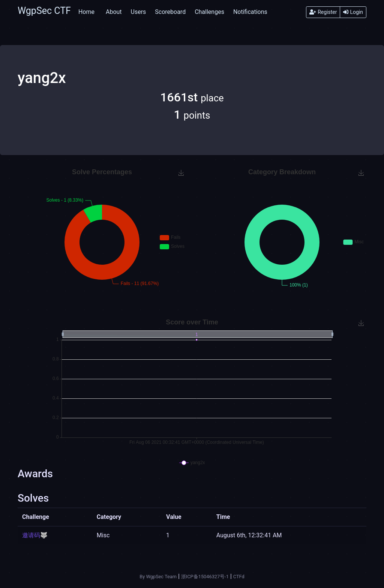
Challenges (209, 12)
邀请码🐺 (35, 535)
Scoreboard (170, 12)
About (114, 12)
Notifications (250, 12)
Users (139, 12)
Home (86, 12)
